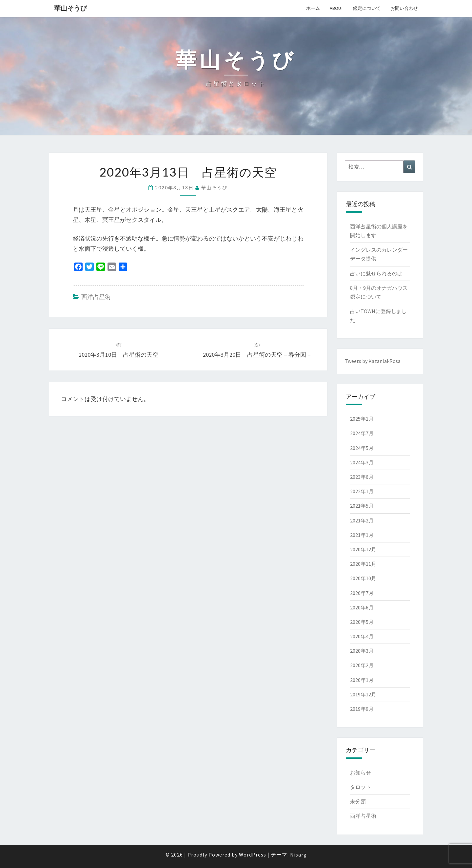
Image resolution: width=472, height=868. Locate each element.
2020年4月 (362, 636)
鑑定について (367, 8)
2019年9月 (362, 709)
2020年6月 (362, 607)
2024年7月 (362, 433)
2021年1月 (362, 535)
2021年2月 (362, 520)
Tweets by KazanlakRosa (373, 361)
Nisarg (298, 855)
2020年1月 (362, 680)
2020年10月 (363, 578)
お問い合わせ (404, 8)
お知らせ (361, 773)
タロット (361, 787)
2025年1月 (362, 419)
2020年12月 (363, 549)
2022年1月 (362, 491)
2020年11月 (363, 564)
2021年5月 (362, 506)
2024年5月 (362, 448)
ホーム (313, 8)
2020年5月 (362, 622)
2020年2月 (362, 665)
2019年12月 (363, 694)
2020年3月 (362, 651)
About (336, 8)
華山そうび (70, 8)
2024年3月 (362, 462)
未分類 (358, 801)
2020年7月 (362, 593)
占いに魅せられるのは (376, 273)
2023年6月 (362, 477)
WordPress (253, 855)
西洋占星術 (96, 297)
